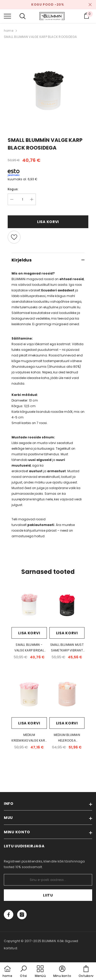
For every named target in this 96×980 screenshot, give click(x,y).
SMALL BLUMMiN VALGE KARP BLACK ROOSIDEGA (40, 37)
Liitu (48, 895)
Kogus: (13, 189)
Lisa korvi (48, 222)
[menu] (7, 16)
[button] (24, 972)
